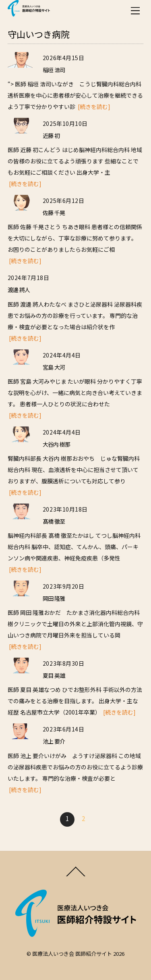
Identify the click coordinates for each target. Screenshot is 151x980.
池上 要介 (54, 741)
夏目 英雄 (54, 675)
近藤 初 (51, 136)
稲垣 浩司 (54, 70)
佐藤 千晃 (54, 213)
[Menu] (135, 11)
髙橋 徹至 (54, 521)
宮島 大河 (54, 367)
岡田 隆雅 (54, 598)
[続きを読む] (94, 107)
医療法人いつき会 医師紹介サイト (72, 954)
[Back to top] (75, 876)
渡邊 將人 (19, 290)
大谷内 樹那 (57, 444)
